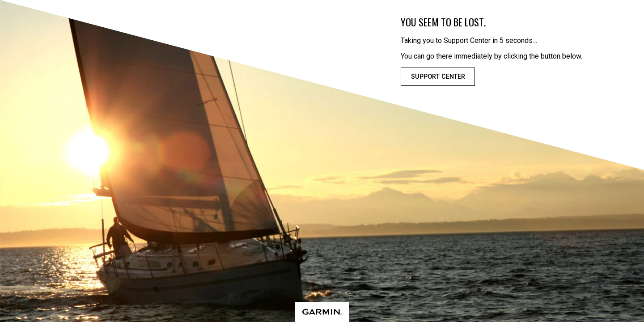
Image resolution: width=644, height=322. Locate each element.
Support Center (438, 77)
